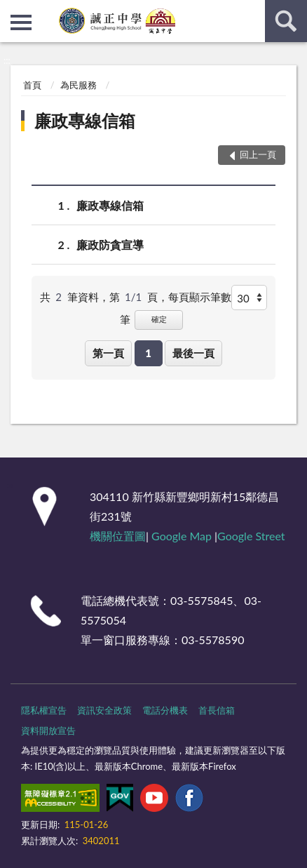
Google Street (251, 536)
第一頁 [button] (108, 353)
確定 (159, 319)
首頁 (32, 85)
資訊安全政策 (104, 710)
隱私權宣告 (44, 710)
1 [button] (148, 353)
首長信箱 (217, 710)
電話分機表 (165, 710)
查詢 (286, 21)
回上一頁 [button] (258, 154)
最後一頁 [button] (193, 353)
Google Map (182, 536)
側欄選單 (21, 22)
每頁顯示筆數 (200, 297)
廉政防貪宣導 (110, 245)
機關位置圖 (118, 536)
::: (11, 11)
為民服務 (79, 85)
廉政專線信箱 (85, 120)
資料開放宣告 (48, 730)
